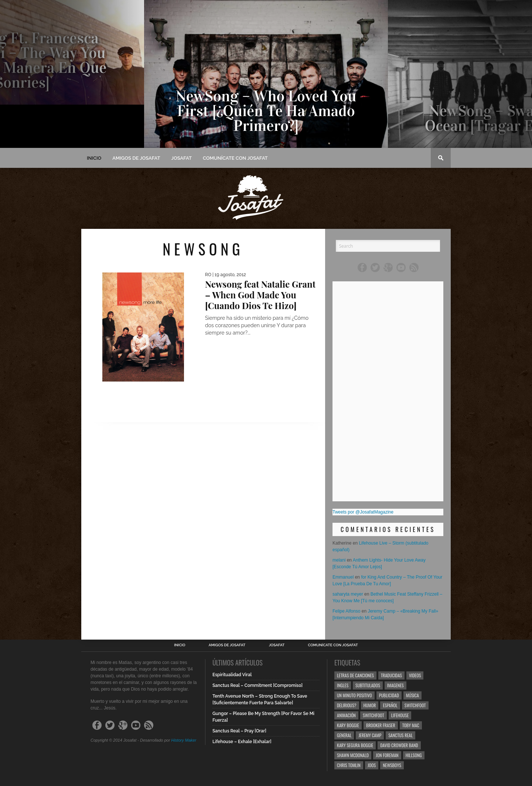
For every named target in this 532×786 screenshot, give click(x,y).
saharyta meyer (348, 594)
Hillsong (414, 755)
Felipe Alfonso (346, 611)
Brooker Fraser (381, 725)
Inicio (94, 158)
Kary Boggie (348, 725)
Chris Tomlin (349, 765)
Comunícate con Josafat (235, 158)
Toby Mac (411, 725)
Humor (370, 705)
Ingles (343, 685)
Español (390, 705)
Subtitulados (368, 685)
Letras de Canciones (355, 675)
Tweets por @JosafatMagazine (363, 512)
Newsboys (392, 765)
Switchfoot (415, 705)
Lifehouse (400, 715)
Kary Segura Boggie (355, 745)
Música (412, 695)
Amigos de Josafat (136, 158)
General (344, 735)
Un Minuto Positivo (354, 695)
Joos (372, 765)
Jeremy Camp (370, 735)
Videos (415, 675)
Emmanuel (343, 577)
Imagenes (395, 685)
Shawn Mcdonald (353, 755)
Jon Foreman (387, 755)
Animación (346, 715)
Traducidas (391, 675)
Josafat (182, 158)
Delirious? (347, 705)
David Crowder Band (399, 745)
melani (339, 560)
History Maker (184, 740)
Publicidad (389, 695)
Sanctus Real (400, 735)
